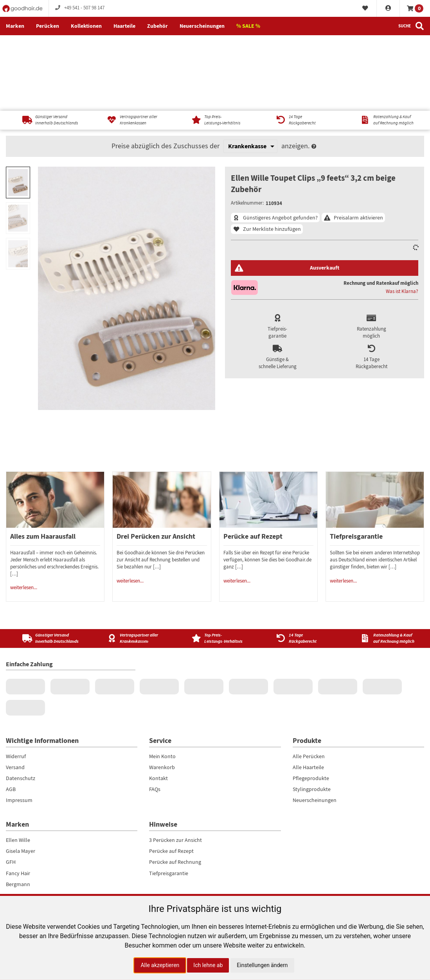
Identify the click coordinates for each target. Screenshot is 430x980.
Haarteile (124, 26)
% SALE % (248, 26)
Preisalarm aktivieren (358, 142)
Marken (15, 26)
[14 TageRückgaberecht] (300, 44)
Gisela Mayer (21, 775)
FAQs (155, 714)
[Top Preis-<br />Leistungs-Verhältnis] (215, 563)
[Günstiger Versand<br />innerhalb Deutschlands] (46, 563)
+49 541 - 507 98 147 (80, 8)
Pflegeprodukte (311, 703)
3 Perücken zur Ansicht (175, 764)
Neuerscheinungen (202, 26)
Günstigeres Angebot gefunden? (280, 142)
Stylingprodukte (312, 714)
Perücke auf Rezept (171, 775)
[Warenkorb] (415, 8)
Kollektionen (86, 26)
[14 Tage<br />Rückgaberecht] (300, 563)
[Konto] (388, 9)
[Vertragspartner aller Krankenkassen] (130, 44)
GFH (11, 786)
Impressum (19, 725)
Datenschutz (21, 703)
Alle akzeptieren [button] (160, 965)
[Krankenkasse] (250, 70)
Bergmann (18, 809)
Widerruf (16, 681)
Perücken (48, 26)
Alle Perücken (309, 681)
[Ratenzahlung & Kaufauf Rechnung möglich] (384, 44)
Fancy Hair (18, 798)
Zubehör (157, 26)
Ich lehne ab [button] (208, 965)
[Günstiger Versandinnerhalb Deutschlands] (46, 44)
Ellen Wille (18, 764)
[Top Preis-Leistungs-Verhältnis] (215, 44)
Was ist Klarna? (402, 216)
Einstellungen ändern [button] (262, 965)
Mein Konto (162, 681)
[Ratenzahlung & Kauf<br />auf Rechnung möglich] (384, 563)
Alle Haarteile (308, 692)
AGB (11, 714)
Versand (15, 692)
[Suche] (411, 26)
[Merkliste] (365, 9)
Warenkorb (162, 692)
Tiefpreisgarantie (169, 798)
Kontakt (158, 703)
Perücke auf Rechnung (175, 786)
